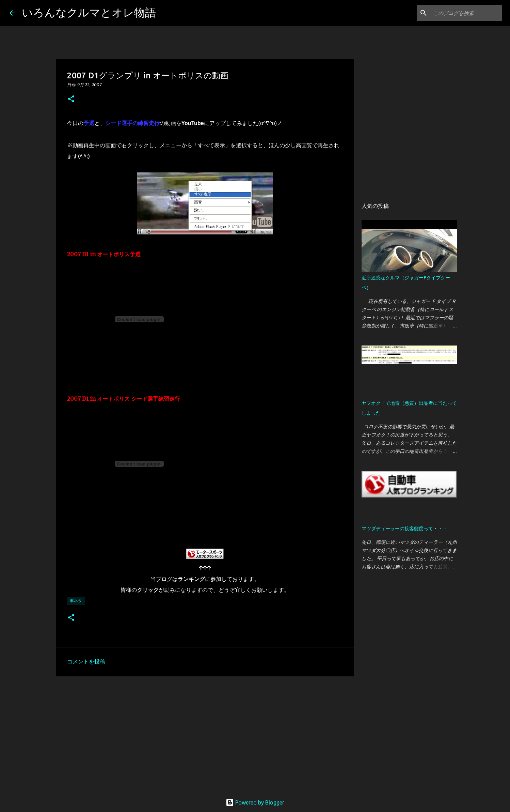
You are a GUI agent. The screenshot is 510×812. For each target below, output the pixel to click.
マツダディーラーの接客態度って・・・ (404, 528)
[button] (71, 99)
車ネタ (76, 601)
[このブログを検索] (466, 13)
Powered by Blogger (255, 802)
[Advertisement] (205, 734)
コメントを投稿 (86, 661)
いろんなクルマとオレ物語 (89, 12)
